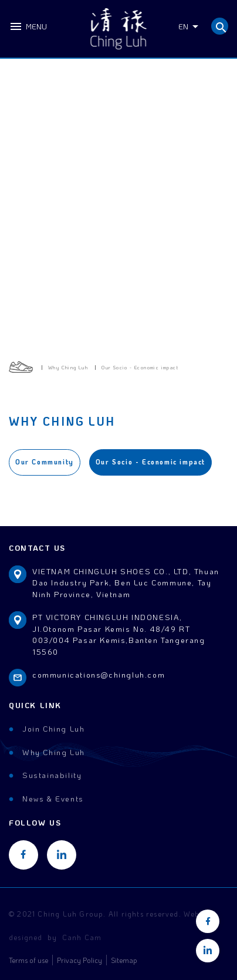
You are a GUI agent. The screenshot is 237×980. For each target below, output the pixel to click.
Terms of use (28, 960)
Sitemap (124, 960)
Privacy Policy (79, 960)
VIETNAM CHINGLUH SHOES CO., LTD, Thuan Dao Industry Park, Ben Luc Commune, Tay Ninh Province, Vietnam (126, 582)
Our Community (45, 462)
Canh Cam (82, 937)
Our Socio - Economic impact (150, 462)
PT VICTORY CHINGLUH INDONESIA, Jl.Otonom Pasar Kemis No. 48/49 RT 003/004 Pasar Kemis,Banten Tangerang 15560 (119, 634)
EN (183, 26)
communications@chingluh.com (99, 674)
